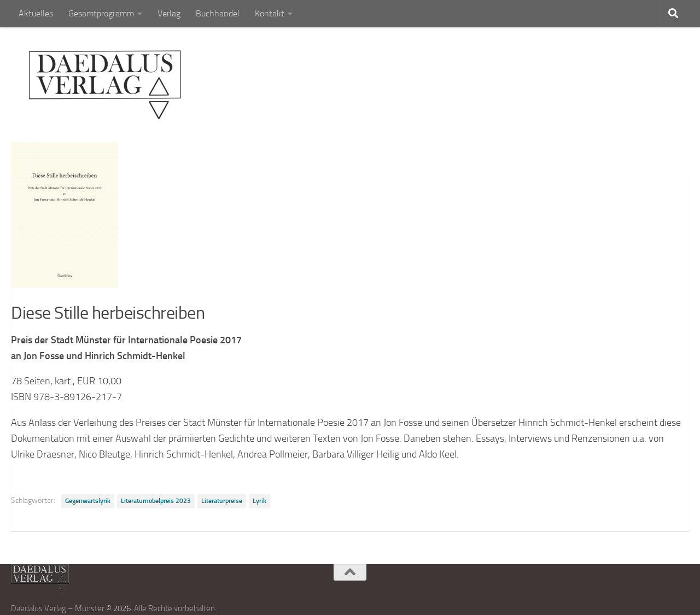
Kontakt (270, 13)
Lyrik (259, 501)
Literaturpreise (222, 501)
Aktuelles (36, 13)
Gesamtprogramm (101, 13)
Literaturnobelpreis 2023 (156, 501)
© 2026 (118, 608)
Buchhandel (218, 13)
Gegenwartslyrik (88, 501)
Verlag (169, 13)
